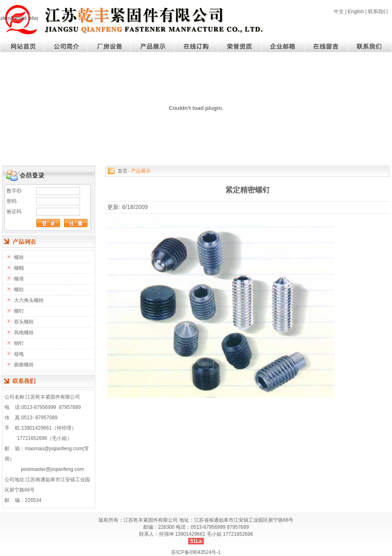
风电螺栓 (24, 333)
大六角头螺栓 (29, 300)
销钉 (19, 343)
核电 (19, 354)
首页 (123, 171)
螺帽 (19, 268)
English (356, 12)
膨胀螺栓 (24, 365)
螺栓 (19, 257)
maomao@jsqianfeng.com (54, 449)
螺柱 (19, 290)
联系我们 (378, 12)
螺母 (19, 279)
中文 (339, 12)
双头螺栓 (24, 322)
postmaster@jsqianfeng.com (52, 469)
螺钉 (19, 311)
